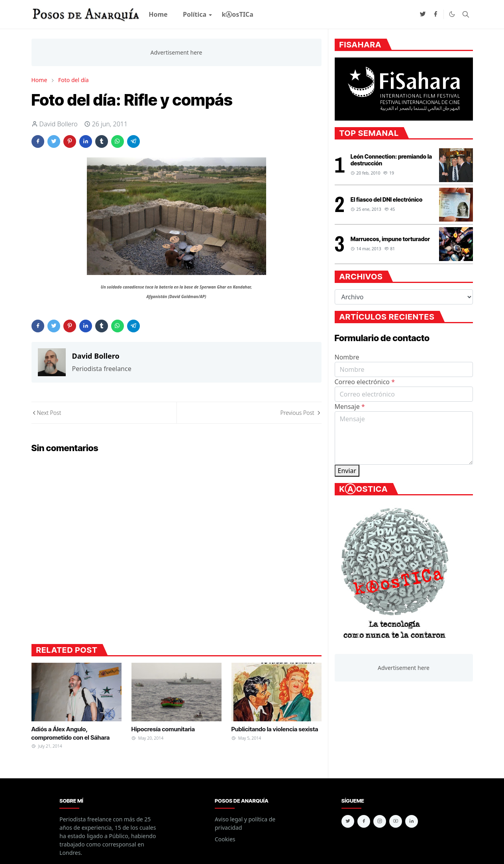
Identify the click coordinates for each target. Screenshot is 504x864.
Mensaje (350, 406)
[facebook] (435, 14)
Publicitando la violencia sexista (275, 729)
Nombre (347, 357)
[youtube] (396, 821)
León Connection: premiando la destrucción (391, 160)
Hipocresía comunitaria (163, 729)
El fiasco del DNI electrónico (387, 199)
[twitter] (423, 14)
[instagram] (380, 821)
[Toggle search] (466, 14)
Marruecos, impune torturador (390, 239)
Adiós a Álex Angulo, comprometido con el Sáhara (71, 733)
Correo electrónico (365, 382)
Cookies (225, 839)
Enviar (347, 471)
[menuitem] (158, 14)
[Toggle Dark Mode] (452, 14)
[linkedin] (412, 821)
